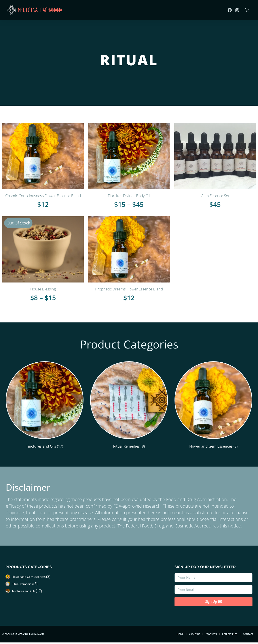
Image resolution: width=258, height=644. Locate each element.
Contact (248, 636)
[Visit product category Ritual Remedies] (129, 406)
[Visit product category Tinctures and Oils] (45, 406)
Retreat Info (230, 636)
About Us (194, 636)
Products (211, 636)
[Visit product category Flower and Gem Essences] (213, 406)
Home (180, 636)
